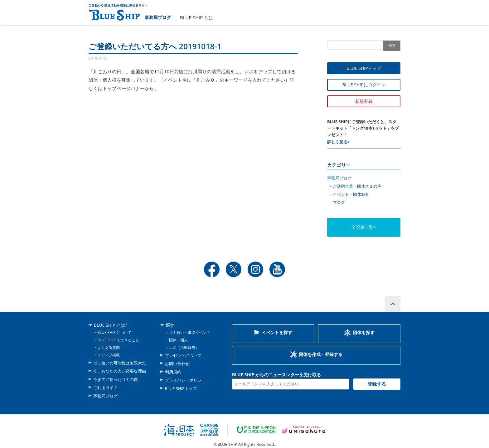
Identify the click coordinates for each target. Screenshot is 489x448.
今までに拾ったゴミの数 (117, 379)
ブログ (339, 202)
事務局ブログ (159, 17)
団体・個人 (179, 341)
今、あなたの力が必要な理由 (122, 371)
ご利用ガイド (106, 387)
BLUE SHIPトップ (364, 68)
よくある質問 (109, 348)
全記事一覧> (364, 227)
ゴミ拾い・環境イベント (191, 334)
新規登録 (364, 101)
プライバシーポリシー (187, 380)
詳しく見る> (338, 142)
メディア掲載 (109, 356)
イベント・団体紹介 (351, 194)
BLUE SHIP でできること (120, 341)
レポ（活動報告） (185, 348)
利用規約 (174, 372)
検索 (392, 45)
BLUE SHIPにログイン (364, 85)
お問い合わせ (178, 364)
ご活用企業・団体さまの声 (357, 186)
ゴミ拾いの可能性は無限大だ (122, 363)
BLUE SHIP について (116, 334)
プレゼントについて (185, 356)
